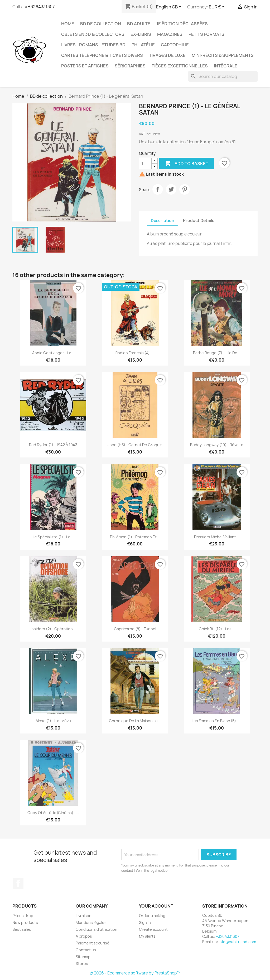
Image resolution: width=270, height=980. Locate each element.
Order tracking (152, 916)
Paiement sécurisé (93, 943)
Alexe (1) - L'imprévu (53, 721)
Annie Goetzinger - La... (53, 353)
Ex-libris (141, 34)
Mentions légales (91, 922)
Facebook (18, 883)
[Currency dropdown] (218, 7)
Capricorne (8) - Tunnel (135, 629)
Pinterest (185, 189)
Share (158, 189)
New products (25, 922)
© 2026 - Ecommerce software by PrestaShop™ (135, 973)
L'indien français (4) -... (135, 353)
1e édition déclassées (182, 24)
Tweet (171, 189)
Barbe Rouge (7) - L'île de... (217, 353)
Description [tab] (163, 221)
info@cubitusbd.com (237, 942)
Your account (156, 906)
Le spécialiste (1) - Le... (53, 537)
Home (68, 24)
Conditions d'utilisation (97, 929)
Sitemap (83, 957)
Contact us (86, 950)
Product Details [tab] (199, 221)
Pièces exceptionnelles (180, 66)
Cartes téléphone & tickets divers (102, 55)
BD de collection (101, 24)
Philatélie (143, 45)
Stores (82, 964)
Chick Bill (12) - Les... (217, 629)
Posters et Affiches (85, 66)
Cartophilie (175, 45)
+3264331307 (41, 7)
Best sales (22, 929)
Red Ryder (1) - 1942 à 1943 (53, 445)
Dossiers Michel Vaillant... (217, 537)
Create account (153, 929)
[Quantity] (145, 164)
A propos (84, 936)
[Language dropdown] (170, 7)
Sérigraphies (130, 66)
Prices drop (23, 916)
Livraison (84, 916)
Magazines (170, 34)
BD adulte (139, 24)
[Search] (223, 76)
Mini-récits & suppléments (223, 55)
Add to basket (187, 164)
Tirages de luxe (167, 55)
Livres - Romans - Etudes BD (93, 45)
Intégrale (226, 66)
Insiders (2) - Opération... (53, 629)
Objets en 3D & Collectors (93, 34)
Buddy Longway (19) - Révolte (217, 445)
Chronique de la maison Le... (135, 721)
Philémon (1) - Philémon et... (135, 537)
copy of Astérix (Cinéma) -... (53, 813)
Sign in (145, 922)
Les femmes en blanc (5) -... (217, 721)
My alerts (147, 936)
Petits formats (206, 34)
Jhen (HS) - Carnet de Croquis (135, 445)
